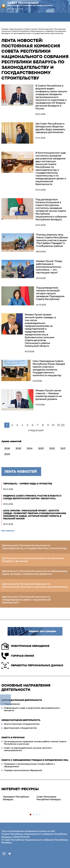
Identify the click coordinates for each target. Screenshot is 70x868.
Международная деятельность (21, 720)
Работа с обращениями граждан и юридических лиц (35, 760)
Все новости (8, 531)
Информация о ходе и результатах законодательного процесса (32, 709)
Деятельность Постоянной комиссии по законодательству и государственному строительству (34, 547)
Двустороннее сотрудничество (20, 728)
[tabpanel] (18, 798)
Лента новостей (45, 29)
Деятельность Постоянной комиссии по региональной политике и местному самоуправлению (35, 585)
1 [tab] (31, 815)
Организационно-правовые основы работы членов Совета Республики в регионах (35, 743)
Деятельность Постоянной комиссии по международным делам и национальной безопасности (26, 600)
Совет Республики (30, 4)
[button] (4, 17)
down (5, 700)
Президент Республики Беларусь (16, 798)
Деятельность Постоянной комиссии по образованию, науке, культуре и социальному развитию (35, 573)
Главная (5, 29)
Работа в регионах (13, 738)
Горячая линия (18, 656)
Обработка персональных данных (32, 666)
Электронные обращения (25, 646)
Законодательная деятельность (22, 700)
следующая (36, 430)
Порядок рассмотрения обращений (23, 770)
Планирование (12, 704)
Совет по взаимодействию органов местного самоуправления (28, 749)
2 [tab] (34, 815)
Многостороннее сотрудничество (22, 724)
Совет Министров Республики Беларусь (49, 798)
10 (53, 425)
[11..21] (61, 425)
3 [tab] (37, 815)
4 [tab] (40, 815)
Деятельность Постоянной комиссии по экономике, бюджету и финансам (33, 560)
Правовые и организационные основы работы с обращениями (29, 765)
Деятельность (17, 29)
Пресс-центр (31, 29)
